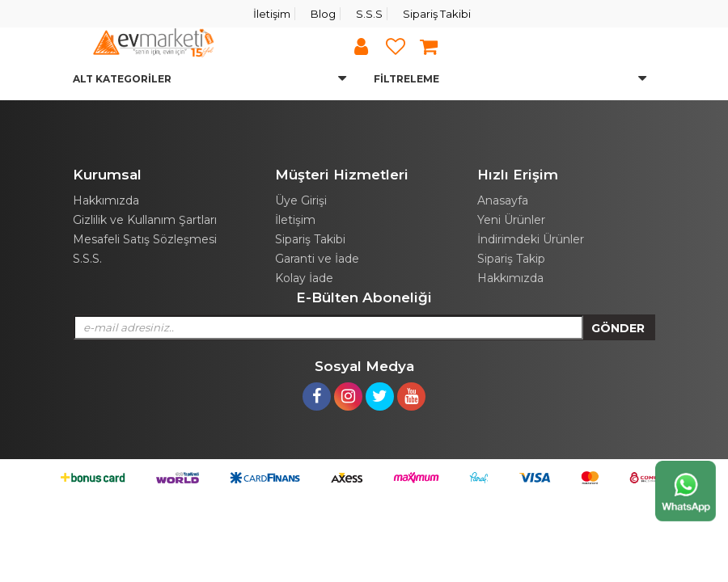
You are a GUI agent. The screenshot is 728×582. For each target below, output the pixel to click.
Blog (323, 14)
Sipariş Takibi (437, 14)
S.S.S (369, 14)
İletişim (272, 14)
